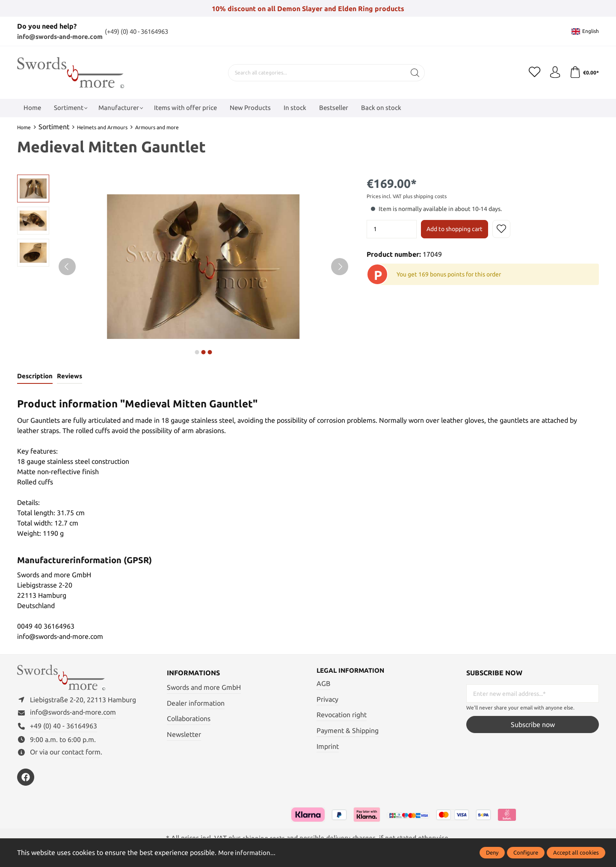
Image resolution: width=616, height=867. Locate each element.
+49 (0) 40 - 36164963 (64, 729)
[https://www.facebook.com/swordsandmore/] (26, 781)
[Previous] (67, 267)
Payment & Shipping (348, 731)
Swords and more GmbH (204, 688)
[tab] (34, 377)
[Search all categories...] (315, 72)
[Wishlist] (532, 72)
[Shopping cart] (583, 72)
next (197, 352)
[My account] (553, 72)
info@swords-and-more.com (64, 36)
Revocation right (342, 716)
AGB (323, 685)
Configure (526, 852)
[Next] (340, 267)
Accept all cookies (576, 852)
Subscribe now (533, 725)
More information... (248, 852)
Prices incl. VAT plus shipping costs (407, 196)
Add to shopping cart (455, 229)
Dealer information (196, 704)
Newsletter (184, 735)
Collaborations (189, 719)
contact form (81, 755)
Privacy (327, 700)
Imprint (328, 747)
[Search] (413, 72)
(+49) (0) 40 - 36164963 (148, 31)
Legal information (353, 672)
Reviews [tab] (69, 377)
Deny (492, 852)
